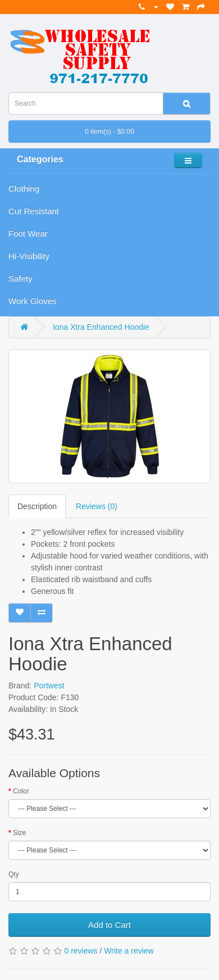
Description (37, 506)
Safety (20, 278)
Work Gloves (33, 301)
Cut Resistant (34, 211)
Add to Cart (109, 925)
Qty (14, 874)
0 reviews (81, 951)
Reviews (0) (97, 506)
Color (21, 791)
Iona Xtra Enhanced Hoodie (101, 327)
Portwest (49, 686)
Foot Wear (28, 233)
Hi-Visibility (29, 256)
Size (19, 833)
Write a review (129, 951)
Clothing (24, 189)
